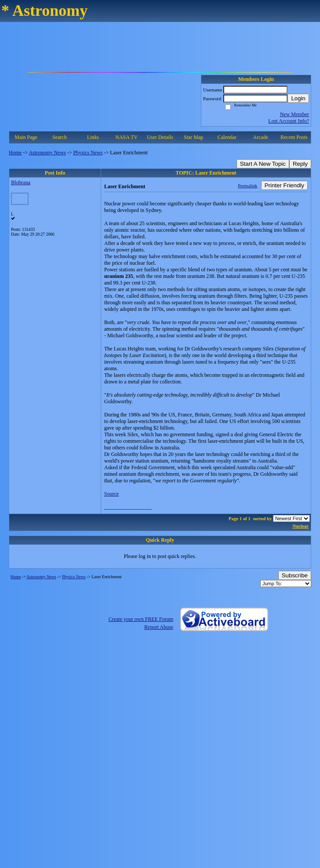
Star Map (193, 137)
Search (60, 137)
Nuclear (300, 526)
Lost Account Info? (289, 121)
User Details (160, 137)
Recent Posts (294, 137)
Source (111, 494)
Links (93, 137)
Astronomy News (47, 153)
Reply (300, 164)
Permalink (247, 186)
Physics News (88, 153)
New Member (295, 114)
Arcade (260, 137)
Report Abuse (159, 627)
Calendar (227, 137)
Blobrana (21, 182)
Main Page (26, 137)
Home (15, 153)
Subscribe (295, 575)
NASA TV (126, 137)
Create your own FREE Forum (141, 619)
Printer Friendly (284, 185)
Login (298, 98)
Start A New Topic (263, 164)
